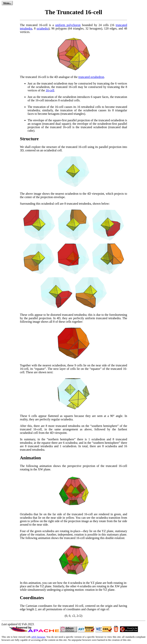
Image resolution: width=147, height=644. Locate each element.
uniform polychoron (68, 25)
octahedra (42, 28)
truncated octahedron (91, 77)
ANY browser (38, 637)
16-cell (50, 90)
